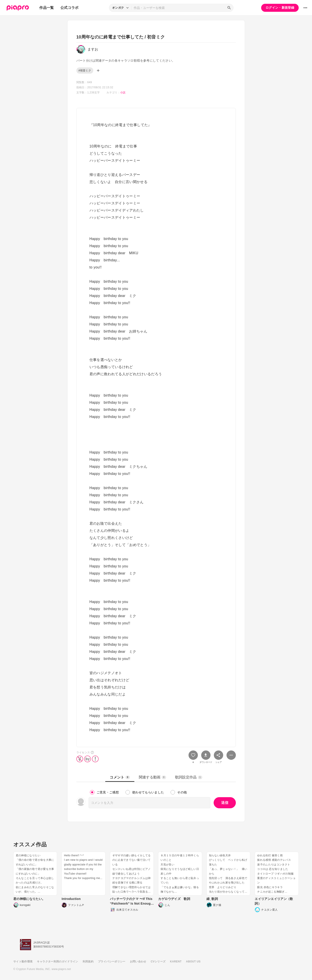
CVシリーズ (158, 962)
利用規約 (88, 962)
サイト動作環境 (23, 962)
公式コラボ (70, 8)
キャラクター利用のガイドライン (57, 962)
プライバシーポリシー (112, 962)
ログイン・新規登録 (280, 8)
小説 (123, 93)
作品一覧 (47, 8)
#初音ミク (85, 71)
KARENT (176, 962)
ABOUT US (193, 962)
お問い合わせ (138, 962)
